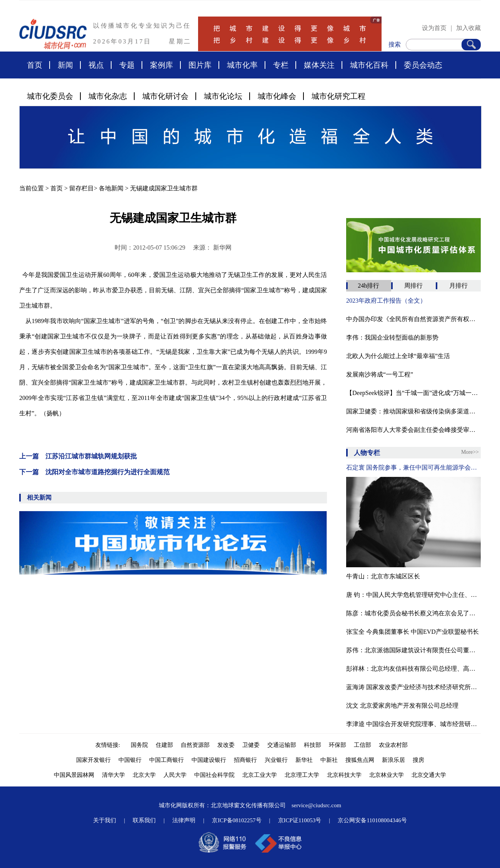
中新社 (329, 760)
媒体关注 (319, 65)
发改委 (226, 745)
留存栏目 (82, 188)
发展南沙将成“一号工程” (380, 374)
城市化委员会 (50, 96)
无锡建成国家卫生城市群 (164, 188)
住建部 (164, 745)
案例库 (162, 65)
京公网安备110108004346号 (372, 820)
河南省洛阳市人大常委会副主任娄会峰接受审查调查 (413, 430)
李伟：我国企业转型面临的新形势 (392, 337)
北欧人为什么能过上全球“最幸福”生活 (398, 356)
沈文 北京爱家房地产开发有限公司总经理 (402, 706)
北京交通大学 (429, 775)
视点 (96, 65)
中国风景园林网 (74, 775)
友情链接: (109, 745)
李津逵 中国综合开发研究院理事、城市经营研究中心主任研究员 (413, 724)
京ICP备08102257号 (237, 820)
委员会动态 (423, 65)
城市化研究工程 (338, 96)
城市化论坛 (223, 96)
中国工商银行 (167, 760)
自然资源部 (195, 745)
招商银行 (245, 760)
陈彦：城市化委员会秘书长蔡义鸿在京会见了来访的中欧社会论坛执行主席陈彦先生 (413, 613)
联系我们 (144, 820)
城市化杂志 (108, 96)
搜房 (418, 760)
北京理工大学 (302, 775)
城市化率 (242, 65)
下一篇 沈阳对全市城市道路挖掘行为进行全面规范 (94, 472)
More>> (470, 452)
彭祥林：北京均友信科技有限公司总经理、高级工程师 (413, 669)
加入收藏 (468, 28)
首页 (35, 65)
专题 (127, 65)
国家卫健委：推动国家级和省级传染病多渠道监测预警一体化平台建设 (413, 411)
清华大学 (113, 775)
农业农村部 (393, 745)
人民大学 (175, 775)
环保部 (337, 745)
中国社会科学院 (214, 775)
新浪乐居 (393, 760)
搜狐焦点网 (360, 760)
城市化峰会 (277, 96)
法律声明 (184, 820)
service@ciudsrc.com (316, 805)
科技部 (312, 745)
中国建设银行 (209, 760)
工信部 (362, 745)
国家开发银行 (93, 760)
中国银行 (130, 760)
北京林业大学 (387, 775)
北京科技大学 (344, 775)
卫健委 (251, 745)
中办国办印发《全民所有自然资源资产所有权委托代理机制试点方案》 (413, 319)
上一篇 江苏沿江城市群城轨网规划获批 (78, 456)
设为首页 (434, 28)
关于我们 (105, 820)
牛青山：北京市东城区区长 (383, 576)
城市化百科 (369, 65)
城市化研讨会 (165, 96)
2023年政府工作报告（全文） (386, 301)
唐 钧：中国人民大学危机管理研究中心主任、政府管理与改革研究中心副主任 (413, 595)
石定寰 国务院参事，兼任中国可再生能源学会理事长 (413, 467)
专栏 (281, 65)
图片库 (200, 65)
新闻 (65, 65)
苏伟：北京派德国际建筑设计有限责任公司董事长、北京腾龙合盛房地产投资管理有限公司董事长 (413, 650)
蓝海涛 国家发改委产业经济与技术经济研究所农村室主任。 (413, 687)
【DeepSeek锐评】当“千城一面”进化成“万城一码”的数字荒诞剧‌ (413, 393)
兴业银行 (276, 760)
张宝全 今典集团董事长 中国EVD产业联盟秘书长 (412, 632)
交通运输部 (282, 745)
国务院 (139, 745)
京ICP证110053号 (300, 820)
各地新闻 (111, 188)
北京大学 (144, 775)
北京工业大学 (260, 775)
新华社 (304, 760)
